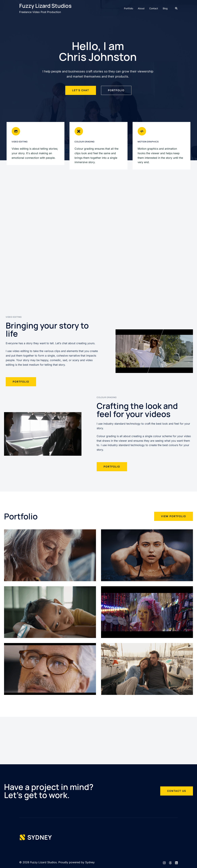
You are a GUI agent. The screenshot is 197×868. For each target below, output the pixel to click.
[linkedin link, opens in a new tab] (176, 862)
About (141, 8)
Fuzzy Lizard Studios (45, 6)
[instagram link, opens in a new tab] (164, 862)
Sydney (90, 862)
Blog (165, 8)
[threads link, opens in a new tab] (170, 862)
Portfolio (129, 8)
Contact (154, 8)
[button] (176, 8)
